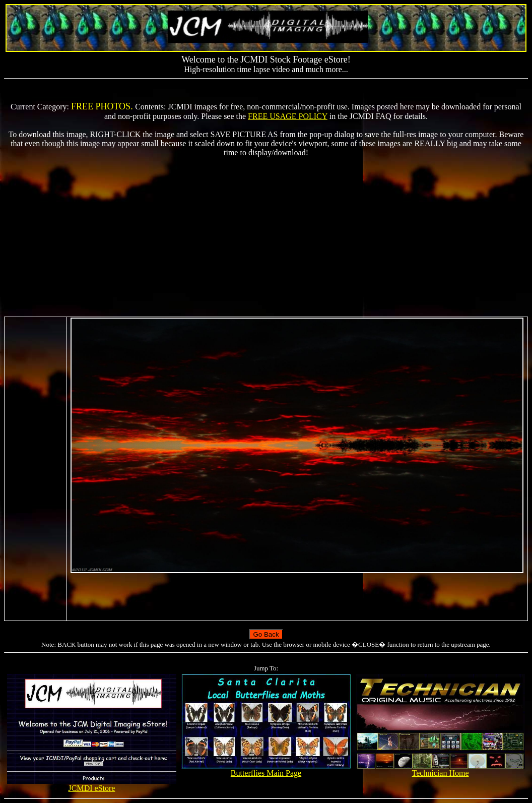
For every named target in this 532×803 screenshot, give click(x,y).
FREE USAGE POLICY (288, 116)
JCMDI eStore (91, 785)
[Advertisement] (266, 237)
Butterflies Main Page (266, 769)
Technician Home (440, 769)
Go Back (266, 634)
